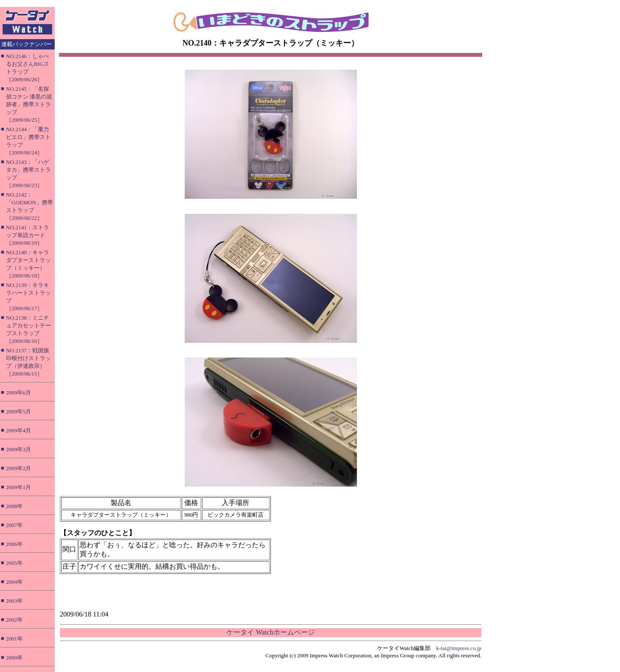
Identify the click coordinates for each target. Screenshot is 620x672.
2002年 (14, 620)
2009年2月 (19, 468)
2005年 (14, 563)
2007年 (14, 525)
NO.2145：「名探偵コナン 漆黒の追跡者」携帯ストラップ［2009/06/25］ (29, 104)
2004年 (14, 582)
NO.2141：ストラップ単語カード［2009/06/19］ (28, 235)
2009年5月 (19, 412)
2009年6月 (19, 393)
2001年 (14, 639)
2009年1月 (19, 487)
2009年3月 (19, 449)
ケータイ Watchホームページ (270, 632)
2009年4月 (19, 430)
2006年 (14, 544)
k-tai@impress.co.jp (459, 648)
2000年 (14, 658)
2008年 (14, 506)
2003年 (14, 601)
